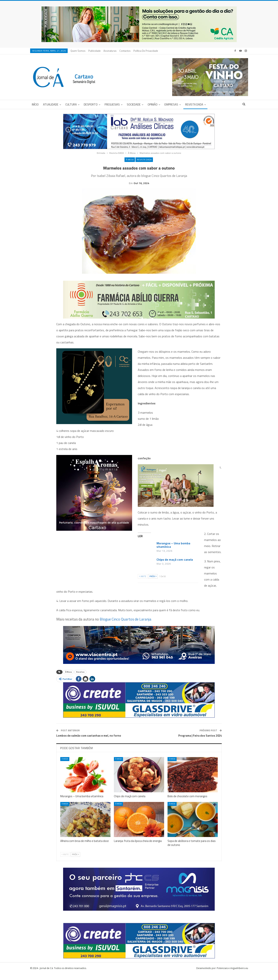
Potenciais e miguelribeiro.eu (232, 974)
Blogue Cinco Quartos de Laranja (126, 625)
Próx (153, 582)
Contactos (125, 51)
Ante (143, 582)
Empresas (171, 104)
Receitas (80, 678)
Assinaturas (110, 51)
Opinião (153, 104)
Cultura (71, 104)
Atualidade (51, 104)
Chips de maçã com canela (175, 565)
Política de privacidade (146, 51)
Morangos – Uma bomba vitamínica (173, 551)
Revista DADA (194, 104)
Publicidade (94, 51)
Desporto (91, 104)
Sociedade (134, 104)
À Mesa (130, 160)
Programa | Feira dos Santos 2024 (200, 741)
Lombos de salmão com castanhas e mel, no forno (89, 741)
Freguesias (112, 104)
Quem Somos (78, 51)
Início (35, 104)
